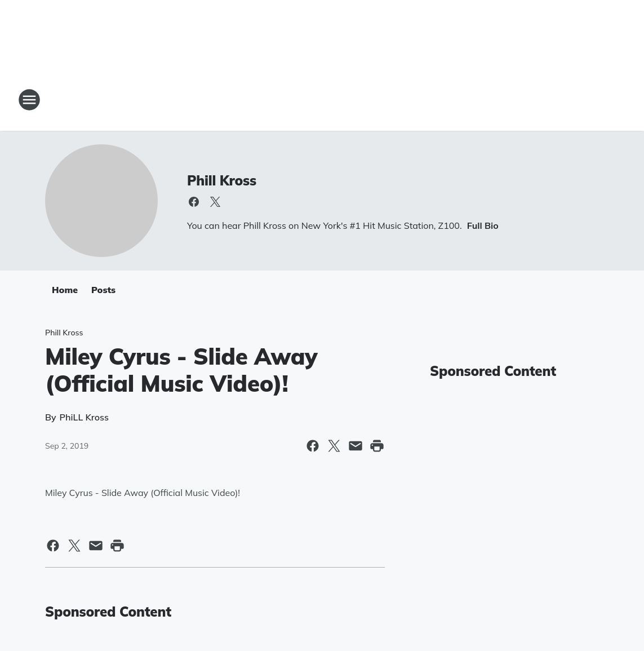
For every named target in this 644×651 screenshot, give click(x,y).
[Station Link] (322, 100)
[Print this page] (377, 446)
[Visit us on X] (215, 202)
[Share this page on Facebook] (313, 446)
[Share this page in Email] (356, 446)
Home (65, 290)
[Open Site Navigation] (29, 100)
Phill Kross (222, 180)
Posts (103, 290)
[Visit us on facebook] (194, 202)
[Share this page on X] (334, 446)
